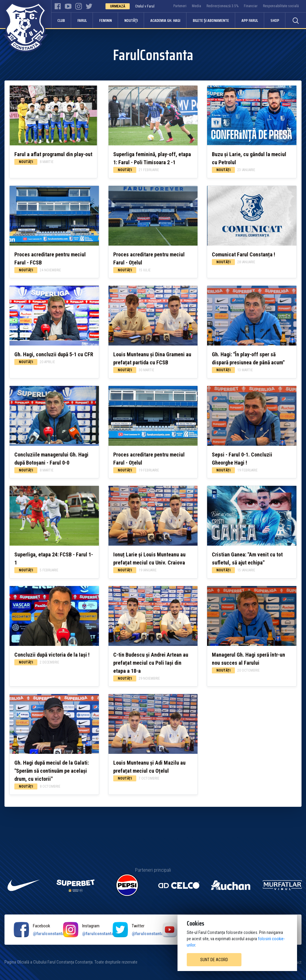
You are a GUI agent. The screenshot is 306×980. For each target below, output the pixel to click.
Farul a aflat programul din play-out (53, 154)
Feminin (105, 20)
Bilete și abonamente (211, 20)
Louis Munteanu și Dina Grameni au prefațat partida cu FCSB (152, 358)
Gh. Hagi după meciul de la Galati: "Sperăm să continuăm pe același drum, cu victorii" (52, 771)
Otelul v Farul (145, 6)
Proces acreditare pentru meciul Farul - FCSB (50, 258)
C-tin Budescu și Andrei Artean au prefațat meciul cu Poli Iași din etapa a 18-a (151, 663)
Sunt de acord (214, 960)
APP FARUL (250, 20)
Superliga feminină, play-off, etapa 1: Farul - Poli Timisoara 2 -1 (152, 158)
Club (61, 20)
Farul (82, 20)
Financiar (251, 6)
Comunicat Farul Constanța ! (244, 254)
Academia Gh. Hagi (165, 20)
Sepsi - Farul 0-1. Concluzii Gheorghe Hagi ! (242, 459)
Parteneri (180, 6)
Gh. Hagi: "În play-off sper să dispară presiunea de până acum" (248, 358)
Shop (275, 20)
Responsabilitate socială (281, 6)
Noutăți (131, 20)
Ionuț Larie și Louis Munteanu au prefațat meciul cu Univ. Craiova (149, 559)
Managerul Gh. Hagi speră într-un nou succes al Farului (248, 659)
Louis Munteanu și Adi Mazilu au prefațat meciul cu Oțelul (149, 767)
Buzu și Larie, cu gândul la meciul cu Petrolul (249, 158)
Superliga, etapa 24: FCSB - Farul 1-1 (54, 559)
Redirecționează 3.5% (222, 6)
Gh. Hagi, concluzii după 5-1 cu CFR (54, 354)
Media (196, 6)
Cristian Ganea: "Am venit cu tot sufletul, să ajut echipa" (247, 559)
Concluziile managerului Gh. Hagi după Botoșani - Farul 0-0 (51, 459)
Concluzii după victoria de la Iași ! (52, 655)
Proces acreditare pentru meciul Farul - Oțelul (149, 258)
